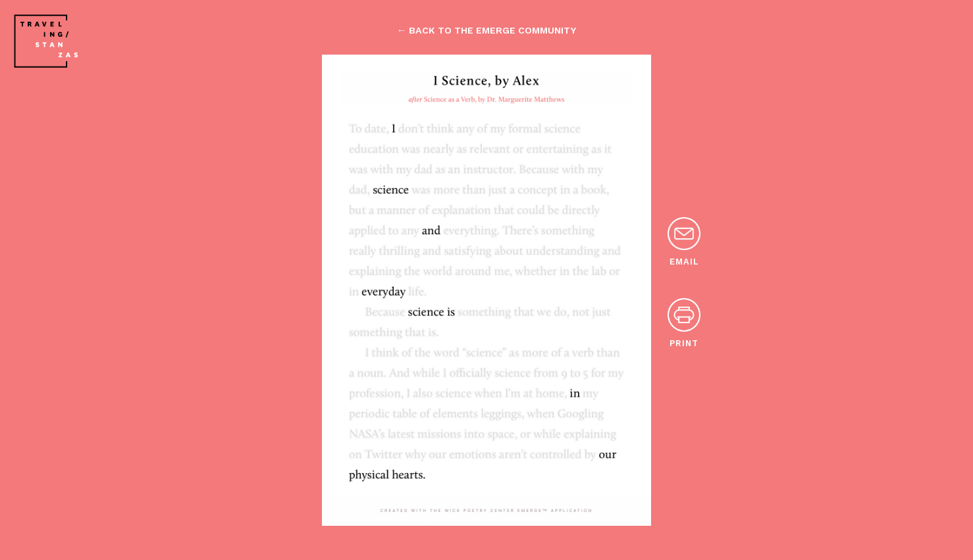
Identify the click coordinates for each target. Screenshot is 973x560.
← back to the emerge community (486, 30)
